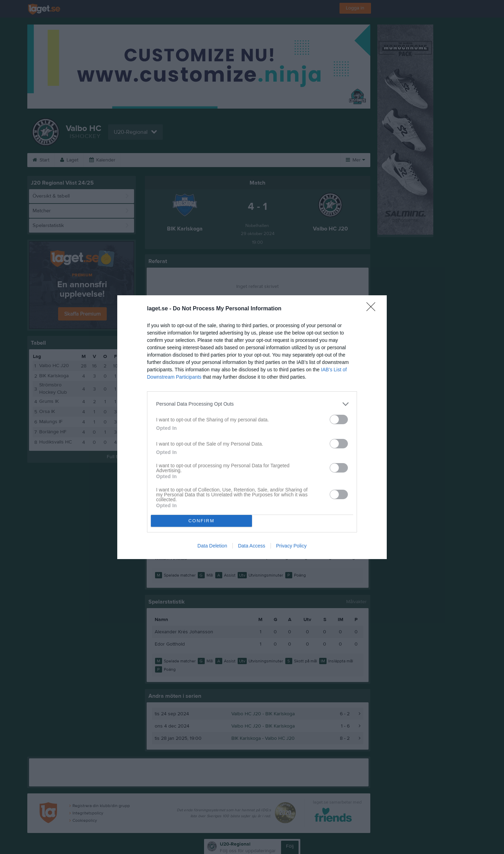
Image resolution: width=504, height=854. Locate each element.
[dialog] (252, 427)
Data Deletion (212, 546)
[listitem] (252, 404)
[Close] (373, 309)
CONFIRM (201, 521)
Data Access (252, 546)
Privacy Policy (291, 546)
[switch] (339, 419)
